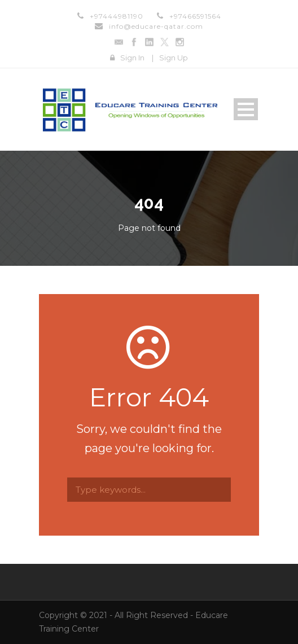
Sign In (132, 58)
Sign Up (174, 58)
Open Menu (246, 109)
